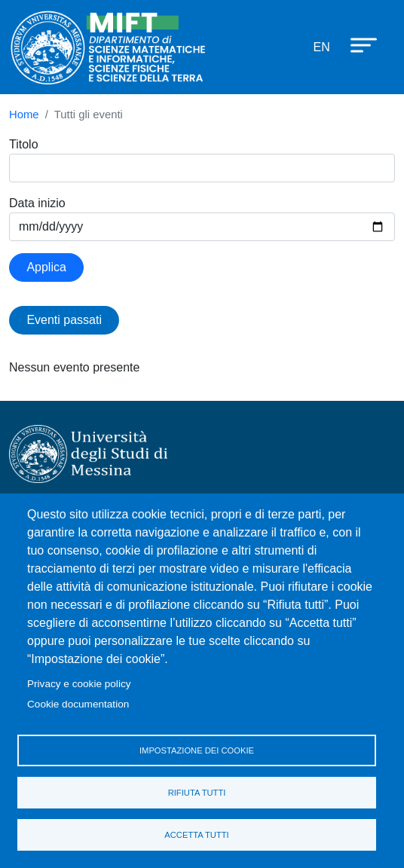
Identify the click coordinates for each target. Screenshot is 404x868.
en (322, 47)
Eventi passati (64, 320)
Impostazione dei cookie (197, 750)
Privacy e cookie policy (79, 684)
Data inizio (37, 203)
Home (24, 115)
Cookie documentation (78, 704)
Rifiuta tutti (197, 793)
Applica (46, 267)
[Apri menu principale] (357, 44)
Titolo (24, 144)
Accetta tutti (196, 835)
